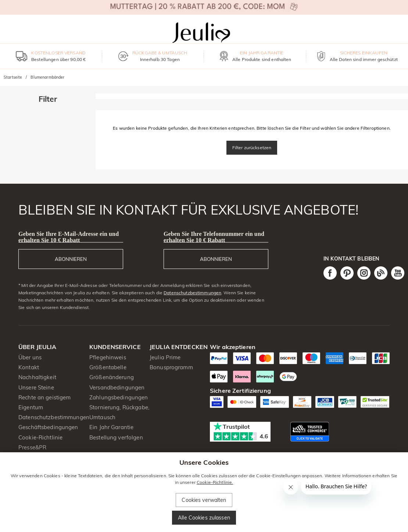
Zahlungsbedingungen (119, 397)
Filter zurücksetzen (252, 148)
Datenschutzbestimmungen (192, 293)
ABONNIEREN (71, 259)
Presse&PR (32, 447)
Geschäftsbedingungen (48, 427)
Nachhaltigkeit (37, 377)
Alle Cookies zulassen (204, 518)
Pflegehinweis (108, 357)
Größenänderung (112, 377)
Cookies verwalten (204, 500)
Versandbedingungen (117, 387)
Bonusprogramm (171, 367)
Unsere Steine (36, 387)
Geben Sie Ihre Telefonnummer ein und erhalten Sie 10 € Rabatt (214, 237)
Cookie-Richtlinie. (215, 482)
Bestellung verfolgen (116, 437)
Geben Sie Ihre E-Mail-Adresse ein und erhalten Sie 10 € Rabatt (69, 237)
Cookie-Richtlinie (40, 437)
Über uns (30, 357)
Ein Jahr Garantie (111, 427)
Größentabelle (108, 367)
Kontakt (29, 367)
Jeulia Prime (165, 357)
